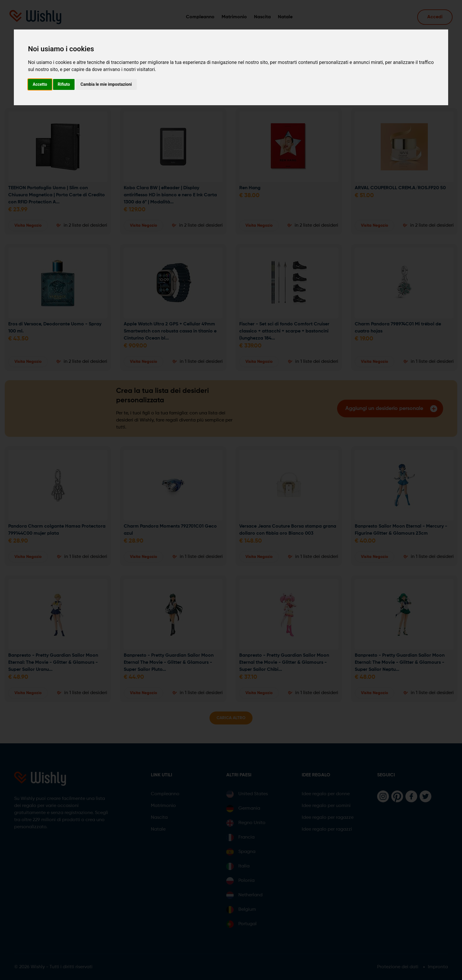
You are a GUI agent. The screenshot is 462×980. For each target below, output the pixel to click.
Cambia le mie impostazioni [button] (106, 84)
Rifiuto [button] (64, 84)
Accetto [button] (40, 84)
